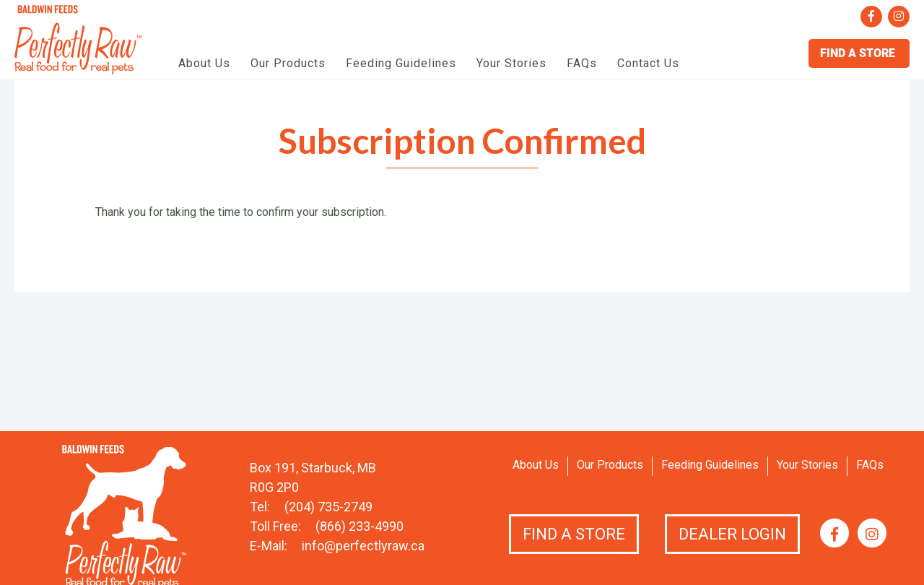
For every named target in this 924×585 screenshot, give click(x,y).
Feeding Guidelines (401, 63)
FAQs (582, 63)
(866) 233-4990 (359, 526)
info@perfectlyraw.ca (363, 546)
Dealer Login (732, 534)
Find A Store (859, 53)
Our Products (288, 63)
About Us (204, 63)
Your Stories (511, 63)
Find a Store (574, 534)
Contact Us (648, 63)
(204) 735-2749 (328, 507)
